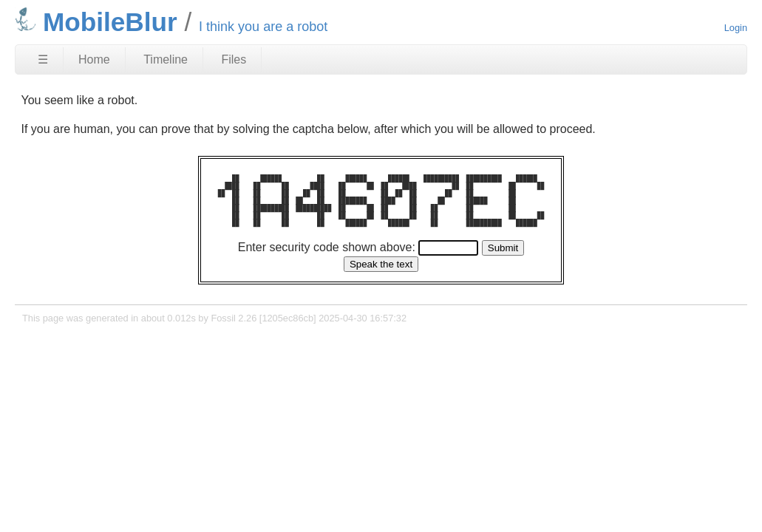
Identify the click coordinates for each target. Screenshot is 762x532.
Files (234, 59)
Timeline (166, 59)
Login (736, 28)
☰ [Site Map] (43, 59)
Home (94, 59)
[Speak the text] (381, 264)
